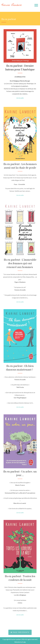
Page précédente (20, 640)
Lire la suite (20, 98)
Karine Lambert (11, 5)
